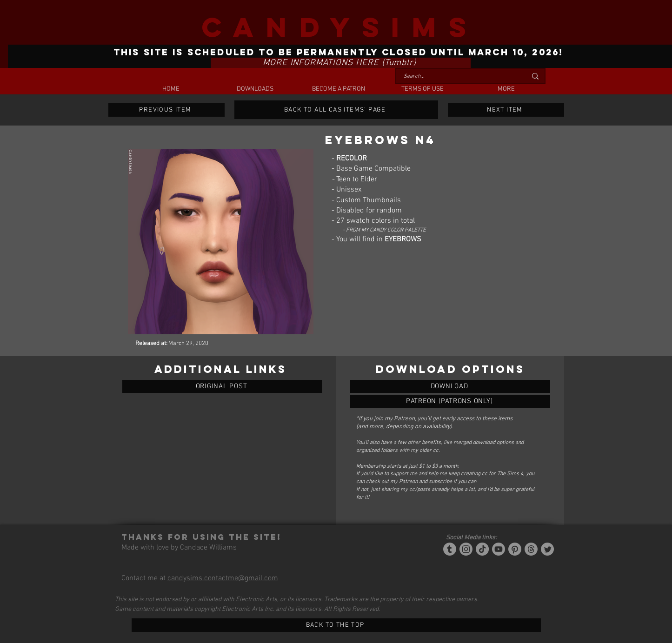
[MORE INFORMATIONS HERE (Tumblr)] (341, 63)
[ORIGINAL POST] (222, 386)
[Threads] (531, 549)
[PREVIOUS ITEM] (166, 110)
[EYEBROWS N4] (450, 386)
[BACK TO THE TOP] (336, 625)
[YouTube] (499, 549)
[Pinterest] (515, 549)
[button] (255, 89)
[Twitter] (547, 549)
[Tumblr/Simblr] (450, 549)
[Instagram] (466, 549)
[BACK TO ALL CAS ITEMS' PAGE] (336, 110)
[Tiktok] (482, 549)
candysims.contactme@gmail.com (223, 578)
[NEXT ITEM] (506, 110)
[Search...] (458, 76)
